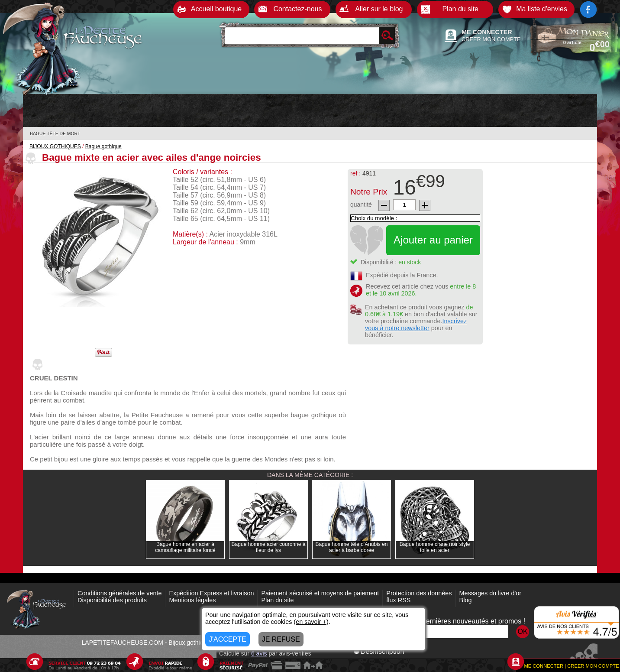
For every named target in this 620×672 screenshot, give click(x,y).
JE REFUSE (281, 639)
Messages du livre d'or (491, 593)
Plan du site (277, 600)
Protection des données (419, 593)
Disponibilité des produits (112, 600)
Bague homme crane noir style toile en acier (435, 547)
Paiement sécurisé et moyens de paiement (320, 593)
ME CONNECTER (487, 32)
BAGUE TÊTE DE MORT (55, 134)
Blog (466, 600)
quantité (361, 205)
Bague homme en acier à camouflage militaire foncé (185, 547)
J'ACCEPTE (228, 639)
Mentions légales (192, 600)
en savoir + (311, 622)
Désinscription (379, 651)
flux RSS (398, 600)
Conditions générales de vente (119, 593)
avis (259, 653)
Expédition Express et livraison (211, 593)
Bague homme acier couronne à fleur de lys (269, 547)
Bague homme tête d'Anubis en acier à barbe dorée (351, 547)
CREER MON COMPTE (491, 39)
